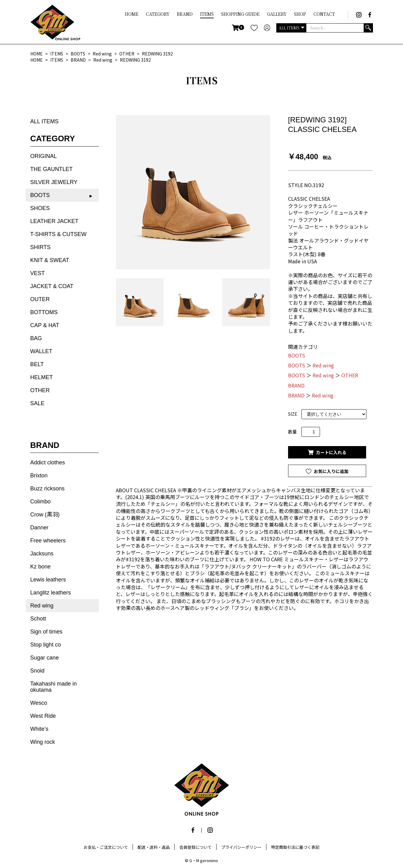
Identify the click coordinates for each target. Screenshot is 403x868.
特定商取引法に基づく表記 (295, 847)
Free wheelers (48, 541)
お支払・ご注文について (106, 847)
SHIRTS (41, 247)
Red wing (42, 606)
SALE (37, 403)
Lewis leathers (48, 580)
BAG (36, 338)
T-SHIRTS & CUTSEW (59, 234)
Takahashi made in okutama (54, 687)
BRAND (185, 14)
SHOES (40, 208)
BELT (37, 364)
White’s (39, 729)
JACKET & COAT (52, 286)
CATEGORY (158, 14)
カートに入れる (331, 452)
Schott (38, 619)
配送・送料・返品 (154, 847)
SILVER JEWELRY (54, 182)
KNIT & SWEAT (50, 260)
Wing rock (43, 742)
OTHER (40, 390)
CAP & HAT (45, 325)
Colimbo (41, 502)
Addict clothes (48, 462)
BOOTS (40, 195)
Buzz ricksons (48, 489)
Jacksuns (42, 554)
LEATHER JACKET (55, 221)
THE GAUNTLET (52, 169)
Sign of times (46, 632)
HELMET (42, 377)
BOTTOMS (44, 312)
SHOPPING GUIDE (240, 14)
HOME (132, 14)
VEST (38, 273)
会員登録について (195, 847)
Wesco (39, 703)
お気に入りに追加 (331, 471)
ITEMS (207, 14)
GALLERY (277, 14)
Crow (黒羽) (45, 515)
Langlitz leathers (51, 593)
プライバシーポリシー (241, 847)
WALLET (41, 351)
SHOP (300, 14)
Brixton (39, 476)
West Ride (43, 716)
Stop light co (46, 645)
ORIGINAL (44, 156)
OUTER (40, 299)
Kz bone (41, 567)
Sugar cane (45, 658)
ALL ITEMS (44, 121)
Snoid (37, 671)
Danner (39, 528)
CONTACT (324, 14)
